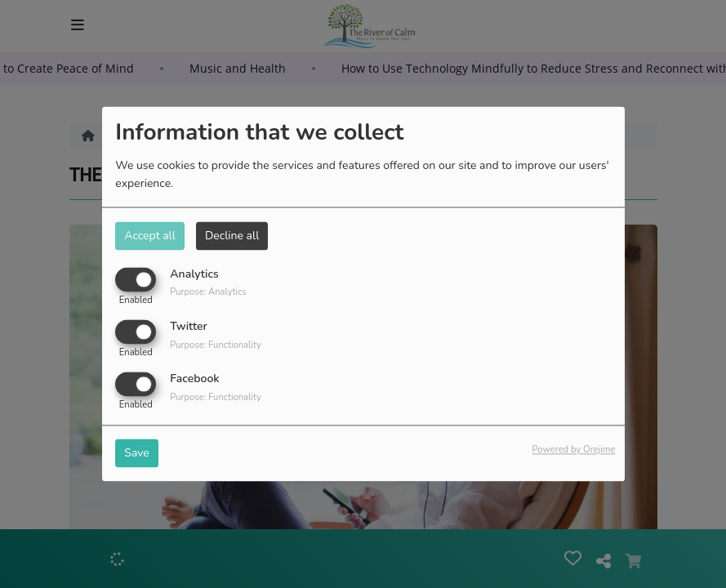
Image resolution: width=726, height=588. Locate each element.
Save (137, 454)
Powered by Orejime (573, 450)
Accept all (150, 236)
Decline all (232, 236)
